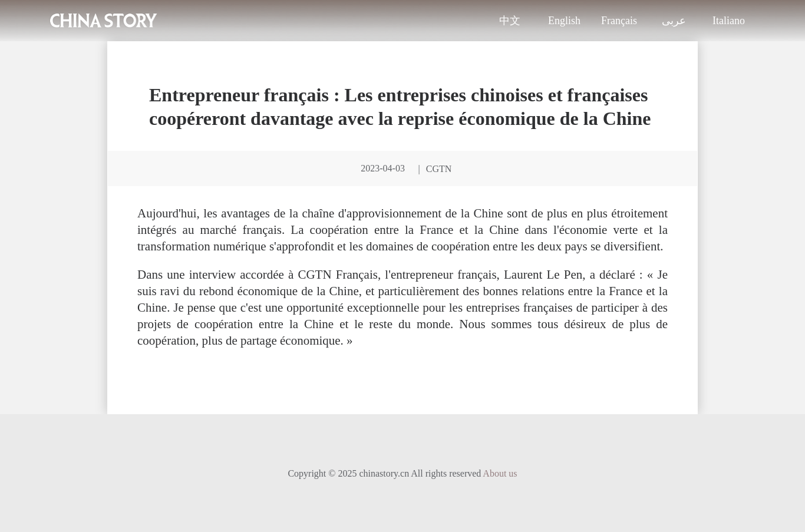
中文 (510, 21)
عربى (674, 21)
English (564, 21)
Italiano (729, 21)
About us (500, 473)
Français (619, 21)
